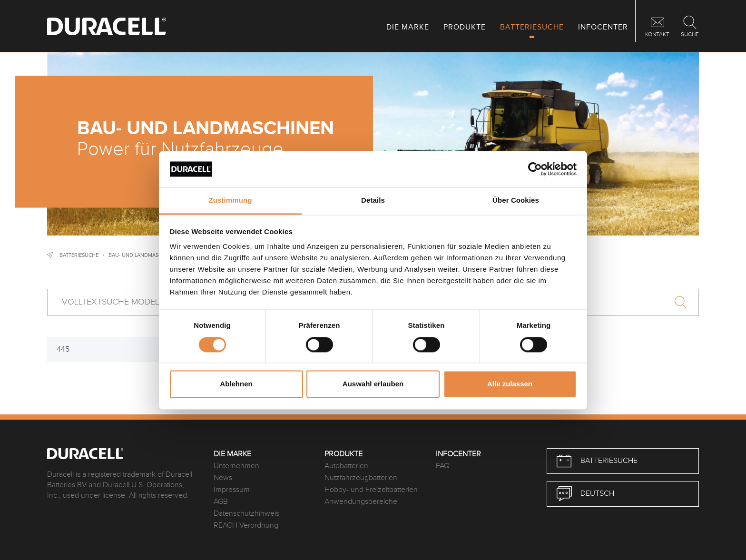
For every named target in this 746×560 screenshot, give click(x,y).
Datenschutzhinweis (246, 514)
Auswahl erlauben (373, 384)
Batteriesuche (79, 255)
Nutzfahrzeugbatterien (361, 478)
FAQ (443, 466)
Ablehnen (236, 384)
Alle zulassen (510, 384)
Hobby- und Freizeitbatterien (371, 490)
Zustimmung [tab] (231, 201)
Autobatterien (346, 466)
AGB (221, 502)
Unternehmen (236, 466)
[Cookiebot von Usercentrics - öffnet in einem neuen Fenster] (535, 169)
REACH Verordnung (246, 526)
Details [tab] (373, 201)
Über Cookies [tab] (516, 201)
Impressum (232, 490)
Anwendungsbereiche (361, 502)
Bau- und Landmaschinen (143, 255)
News (223, 478)
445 (63, 349)
